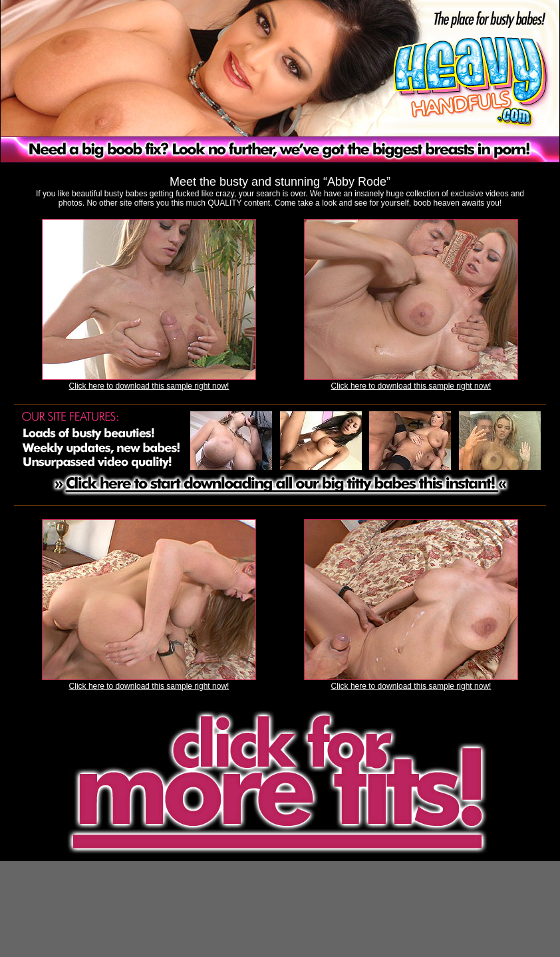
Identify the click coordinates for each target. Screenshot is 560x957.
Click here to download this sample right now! (149, 386)
